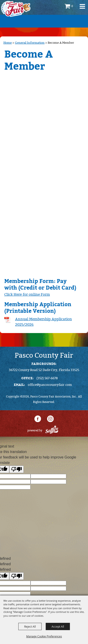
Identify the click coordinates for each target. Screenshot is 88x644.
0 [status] (72, 6)
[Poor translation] (17, 469)
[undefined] (17, 576)
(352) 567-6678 (47, 378)
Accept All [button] (58, 626)
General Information (30, 43)
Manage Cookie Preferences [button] (44, 636)
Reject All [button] (30, 626)
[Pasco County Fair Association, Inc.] (16, 9)
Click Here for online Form (27, 294)
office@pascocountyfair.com (50, 385)
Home (8, 43)
